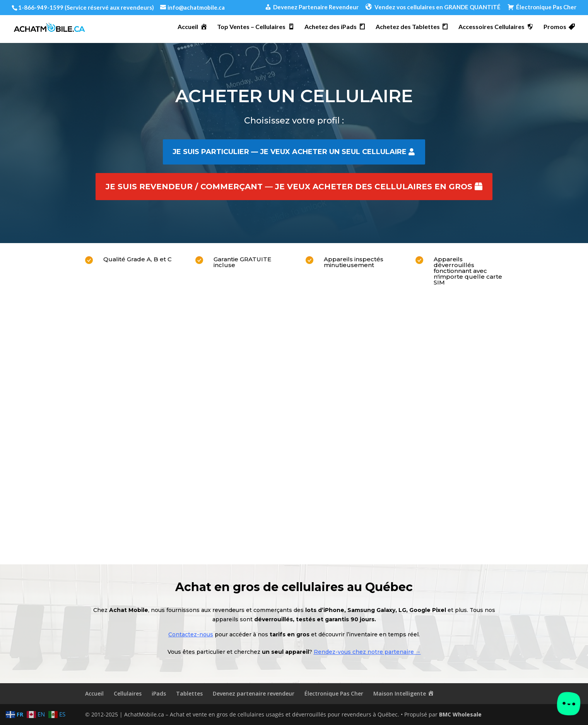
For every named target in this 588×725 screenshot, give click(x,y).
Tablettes (189, 693)
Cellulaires (128, 693)
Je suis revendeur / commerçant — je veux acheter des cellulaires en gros (289, 187)
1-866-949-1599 (41, 7)
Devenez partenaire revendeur (254, 693)
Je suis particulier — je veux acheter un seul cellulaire (290, 152)
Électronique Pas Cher (334, 693)
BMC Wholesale (460, 714)
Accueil (94, 693)
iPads (159, 693)
